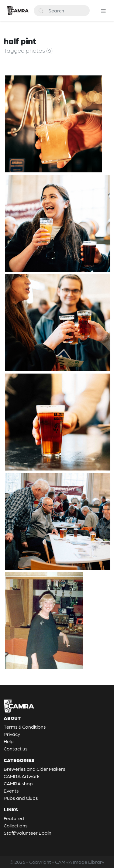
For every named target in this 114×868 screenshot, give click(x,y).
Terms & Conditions (25, 727)
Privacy (12, 734)
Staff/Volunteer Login (28, 833)
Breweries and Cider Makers (35, 769)
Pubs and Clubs (21, 798)
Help (9, 741)
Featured (14, 818)
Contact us (16, 748)
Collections (16, 825)
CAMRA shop (18, 783)
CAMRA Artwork (22, 776)
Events (11, 791)
